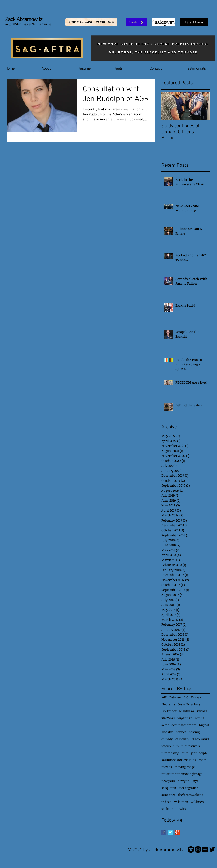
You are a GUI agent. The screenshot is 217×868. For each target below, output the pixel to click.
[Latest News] (194, 22)
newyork (184, 781)
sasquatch (169, 788)
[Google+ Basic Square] (177, 832)
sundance (168, 795)
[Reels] (136, 22)
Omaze (202, 711)
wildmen (197, 802)
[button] (55, 67)
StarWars (168, 718)
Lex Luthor (169, 711)
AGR (164, 697)
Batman (175, 697)
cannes (181, 732)
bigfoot (204, 725)
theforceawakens (191, 795)
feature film (170, 746)
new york (168, 781)
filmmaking (170, 753)
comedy (167, 739)
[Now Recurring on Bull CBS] (91, 22)
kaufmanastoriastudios (179, 760)
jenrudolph (199, 753)
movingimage (185, 767)
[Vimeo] (191, 849)
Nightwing (187, 711)
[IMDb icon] (205, 849)
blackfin (167, 732)
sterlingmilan (189, 788)
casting (194, 732)
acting (200, 718)
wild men (181, 802)
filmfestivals (191, 746)
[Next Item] (203, 106)
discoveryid (200, 739)
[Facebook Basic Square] (164, 832)
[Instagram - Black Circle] (198, 849)
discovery (182, 739)
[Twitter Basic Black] (212, 849)
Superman (185, 718)
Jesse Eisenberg (189, 704)
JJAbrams (168, 704)
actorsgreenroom (184, 725)
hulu (185, 753)
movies (167, 767)
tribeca (166, 802)
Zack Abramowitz (24, 20)
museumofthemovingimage (182, 774)
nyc (196, 781)
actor (165, 725)
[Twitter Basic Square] (170, 832)
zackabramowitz (174, 809)
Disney (196, 697)
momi (203, 760)
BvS (186, 697)
